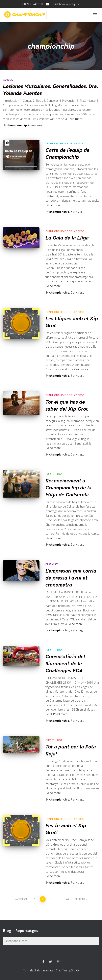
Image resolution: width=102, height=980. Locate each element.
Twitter (51, 962)
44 (67, 899)
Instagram (58, 962)
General (8, 80)
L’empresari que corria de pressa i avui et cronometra (71, 578)
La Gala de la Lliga (67, 238)
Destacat (52, 564)
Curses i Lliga (54, 474)
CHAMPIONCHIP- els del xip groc (65, 143)
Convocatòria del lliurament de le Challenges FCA (65, 663)
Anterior (22, 899)
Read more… (76, 119)
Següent (80, 899)
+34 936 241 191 (32, 4)
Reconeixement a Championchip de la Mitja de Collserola (68, 487)
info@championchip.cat (65, 4)
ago (35, 125)
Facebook (43, 962)
